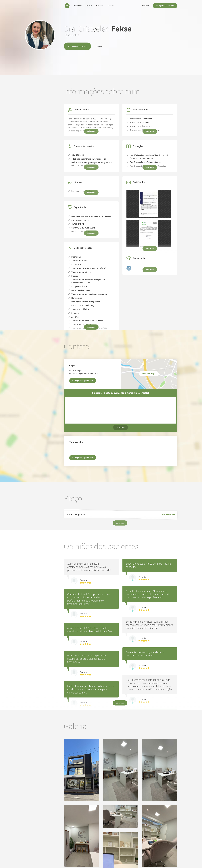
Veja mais (91, 327)
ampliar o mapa (149, 374)
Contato (146, 6)
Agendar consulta (165, 6)
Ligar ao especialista (83, 380)
